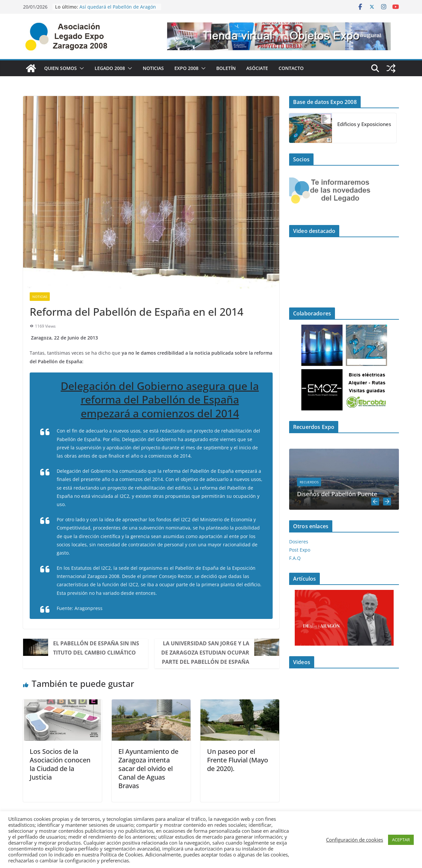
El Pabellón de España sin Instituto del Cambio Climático (96, 648)
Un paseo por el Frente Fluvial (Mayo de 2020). (238, 760)
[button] (80, 68)
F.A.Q (295, 558)
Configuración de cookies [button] (355, 840)
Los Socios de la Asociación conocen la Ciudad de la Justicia (60, 764)
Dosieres (299, 542)
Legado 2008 (110, 68)
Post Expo (300, 550)
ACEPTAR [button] (401, 840)
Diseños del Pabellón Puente (337, 494)
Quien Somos (60, 68)
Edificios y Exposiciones (364, 124)
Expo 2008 (186, 68)
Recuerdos (309, 482)
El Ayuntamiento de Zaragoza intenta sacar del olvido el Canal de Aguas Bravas (148, 769)
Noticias (153, 68)
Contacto (291, 68)
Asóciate (257, 68)
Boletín (226, 68)
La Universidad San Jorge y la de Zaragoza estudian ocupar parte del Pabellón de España (205, 653)
